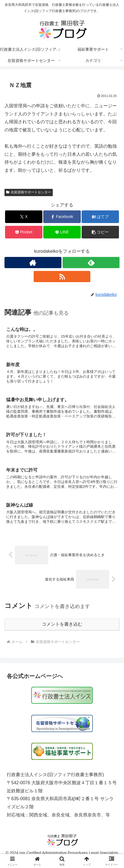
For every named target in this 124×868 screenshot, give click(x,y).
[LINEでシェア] (62, 232)
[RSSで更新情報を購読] (62, 277)
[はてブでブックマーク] (100, 217)
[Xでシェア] (24, 217)
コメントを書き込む (62, 624)
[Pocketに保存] (24, 232)
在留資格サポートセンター (29, 192)
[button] (100, 232)
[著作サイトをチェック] (33, 263)
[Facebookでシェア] (62, 217)
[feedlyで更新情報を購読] (91, 263)
